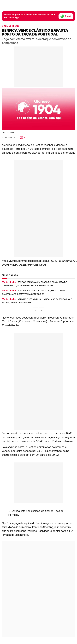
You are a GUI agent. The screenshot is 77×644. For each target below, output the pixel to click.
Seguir (66, 16)
